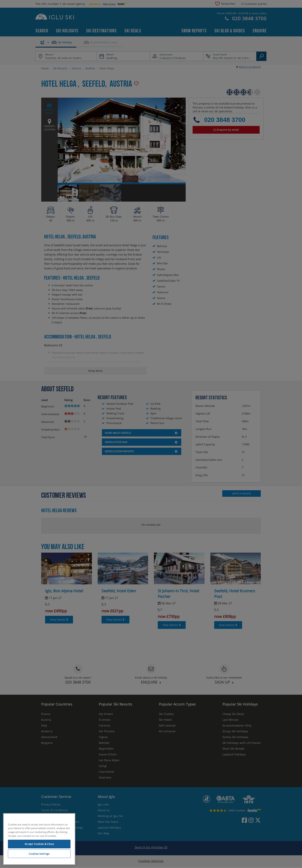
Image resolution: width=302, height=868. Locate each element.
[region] (39, 839)
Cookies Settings (39, 854)
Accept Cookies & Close (39, 844)
